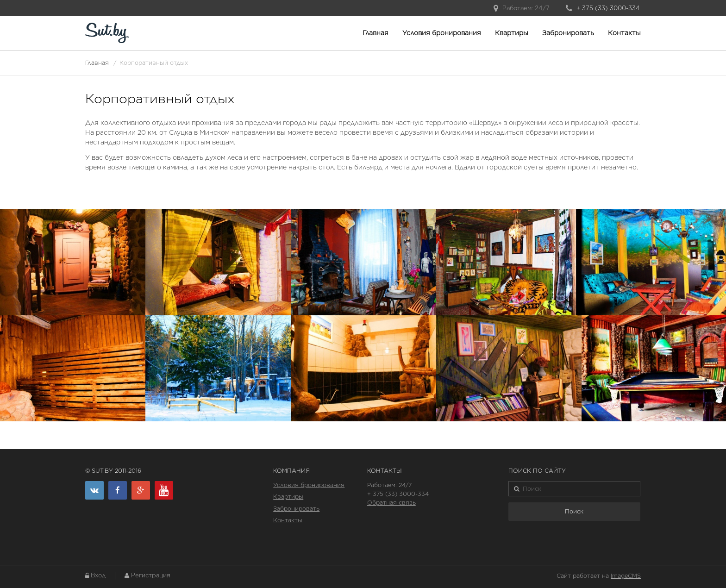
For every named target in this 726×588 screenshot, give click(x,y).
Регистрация (151, 575)
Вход (98, 575)
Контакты (624, 33)
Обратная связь (391, 503)
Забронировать (568, 33)
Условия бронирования (442, 33)
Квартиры (512, 33)
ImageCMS (626, 576)
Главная (376, 33)
